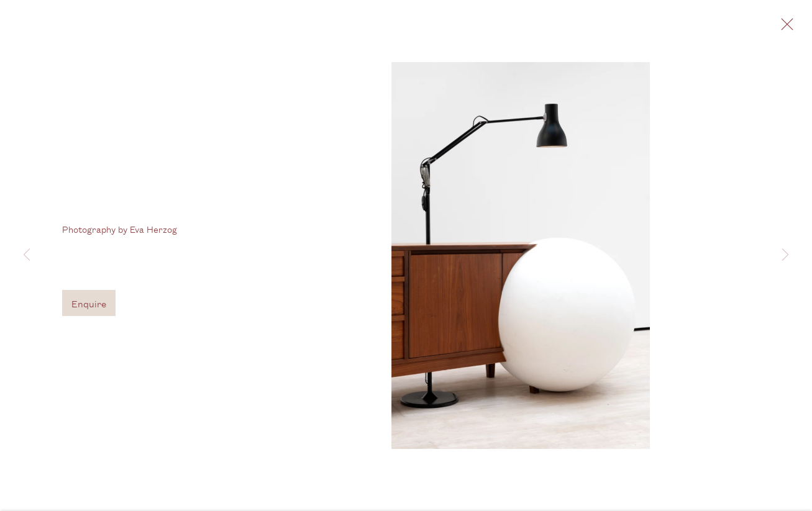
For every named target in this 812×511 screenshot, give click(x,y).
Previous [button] (27, 255)
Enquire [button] (89, 305)
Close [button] (784, 28)
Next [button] (785, 255)
